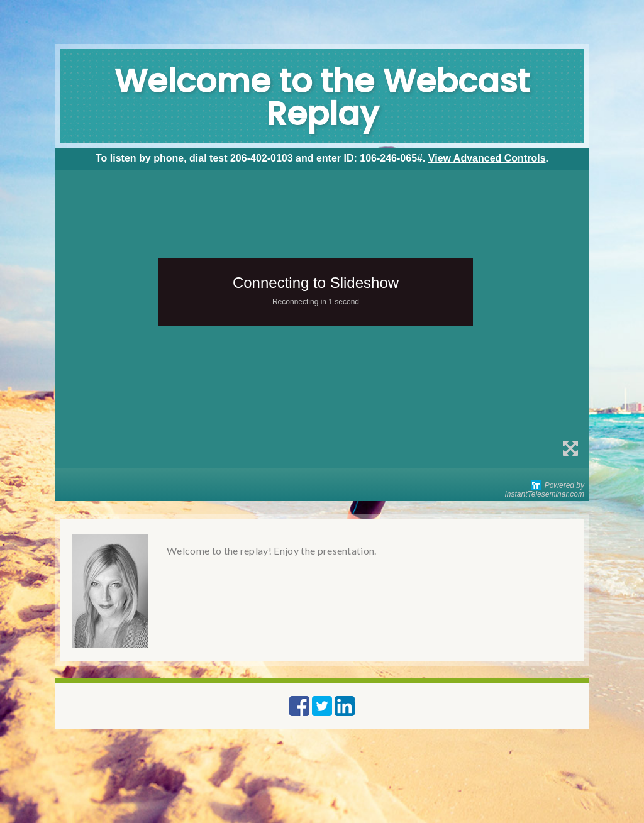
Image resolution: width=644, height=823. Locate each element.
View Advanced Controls (487, 158)
